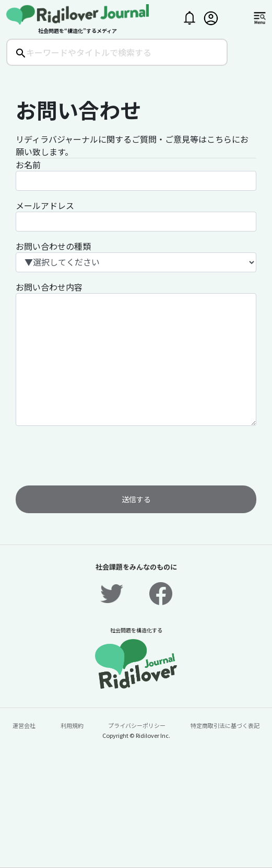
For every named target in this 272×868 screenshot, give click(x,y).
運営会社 (24, 725)
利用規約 (72, 725)
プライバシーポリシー (137, 725)
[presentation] (95, 455)
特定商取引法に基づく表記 (225, 725)
